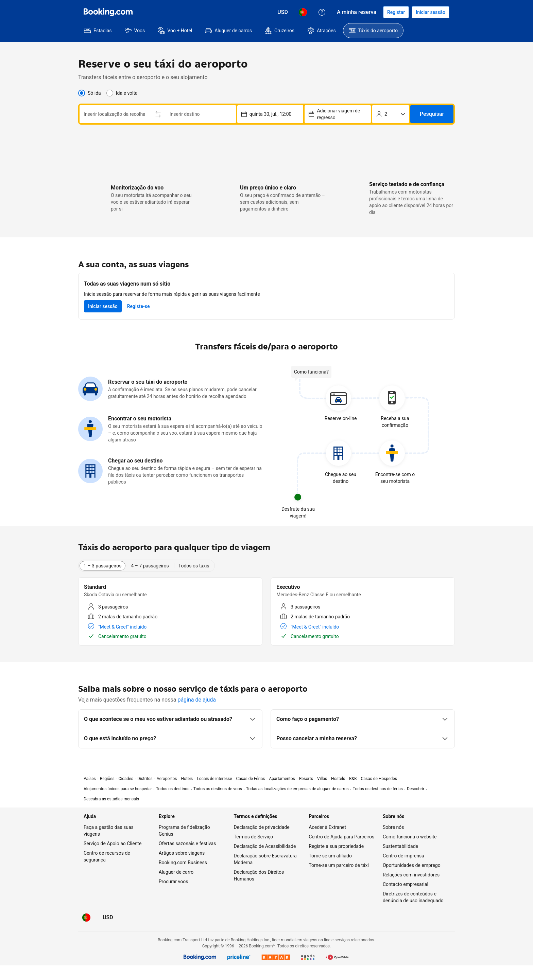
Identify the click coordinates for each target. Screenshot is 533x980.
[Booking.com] (108, 12)
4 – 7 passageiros (150, 566)
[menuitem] (98, 31)
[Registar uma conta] (396, 12)
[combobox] (115, 114)
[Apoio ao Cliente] (322, 12)
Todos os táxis (194, 566)
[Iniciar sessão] (431, 12)
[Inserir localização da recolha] (115, 114)
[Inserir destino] (201, 114)
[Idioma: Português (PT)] (303, 12)
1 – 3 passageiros (102, 566)
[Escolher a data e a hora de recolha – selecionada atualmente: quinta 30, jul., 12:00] (270, 114)
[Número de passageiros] (391, 114)
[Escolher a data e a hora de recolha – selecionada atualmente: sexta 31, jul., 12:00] (338, 114)
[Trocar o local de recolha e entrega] (158, 114)
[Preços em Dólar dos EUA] (283, 12)
